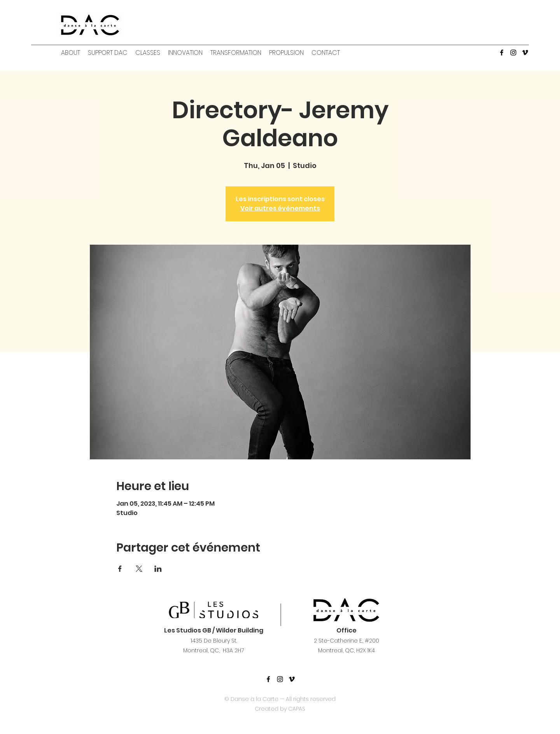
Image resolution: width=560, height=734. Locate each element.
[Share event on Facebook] (120, 569)
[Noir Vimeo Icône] (292, 679)
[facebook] (502, 53)
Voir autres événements (280, 208)
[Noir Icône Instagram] (280, 679)
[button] (71, 53)
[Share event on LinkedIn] (158, 569)
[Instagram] (513, 53)
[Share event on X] (139, 569)
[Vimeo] (525, 53)
